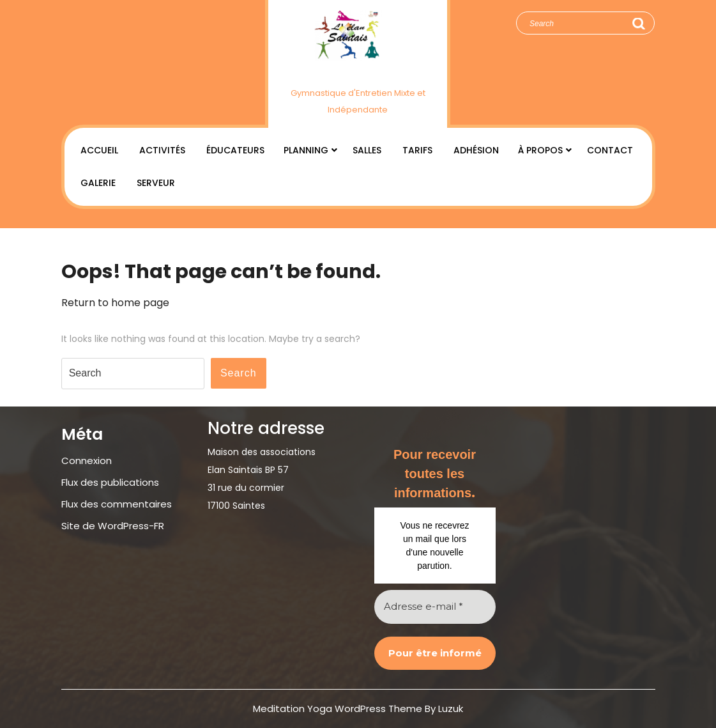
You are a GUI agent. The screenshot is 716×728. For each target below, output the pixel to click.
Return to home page (115, 303)
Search (638, 24)
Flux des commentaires (117, 504)
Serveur (156, 183)
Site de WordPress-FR (113, 526)
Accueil (99, 150)
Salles (367, 150)
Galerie (98, 183)
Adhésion (476, 150)
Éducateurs (235, 150)
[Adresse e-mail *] (435, 607)
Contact (610, 150)
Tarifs (417, 150)
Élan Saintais (358, 72)
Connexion (87, 461)
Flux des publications (110, 482)
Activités (162, 150)
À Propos (540, 150)
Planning (306, 150)
